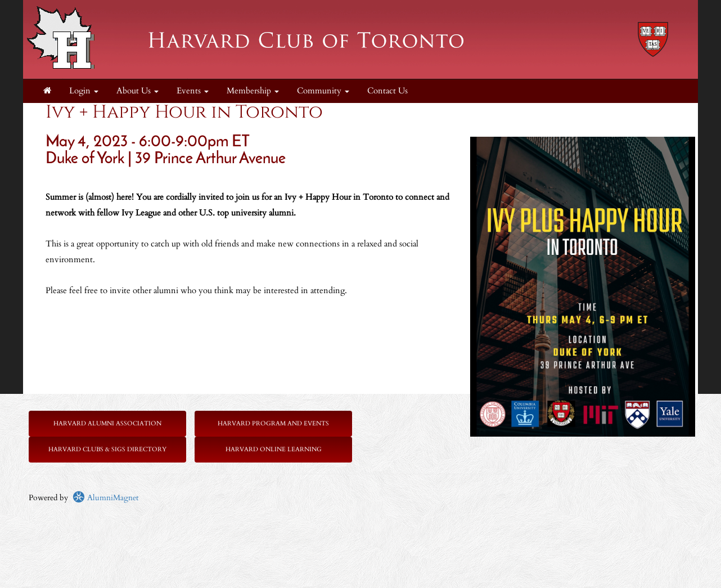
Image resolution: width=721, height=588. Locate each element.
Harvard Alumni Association (107, 423)
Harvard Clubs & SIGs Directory (107, 449)
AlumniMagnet (105, 498)
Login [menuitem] (84, 91)
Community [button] (323, 91)
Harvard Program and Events (273, 423)
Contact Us (387, 91)
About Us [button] (138, 91)
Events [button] (193, 91)
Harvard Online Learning (274, 449)
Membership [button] (253, 91)
